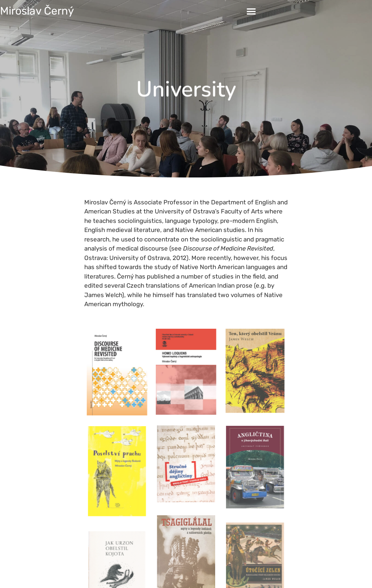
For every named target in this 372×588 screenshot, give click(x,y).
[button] (251, 11)
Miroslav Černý (37, 11)
